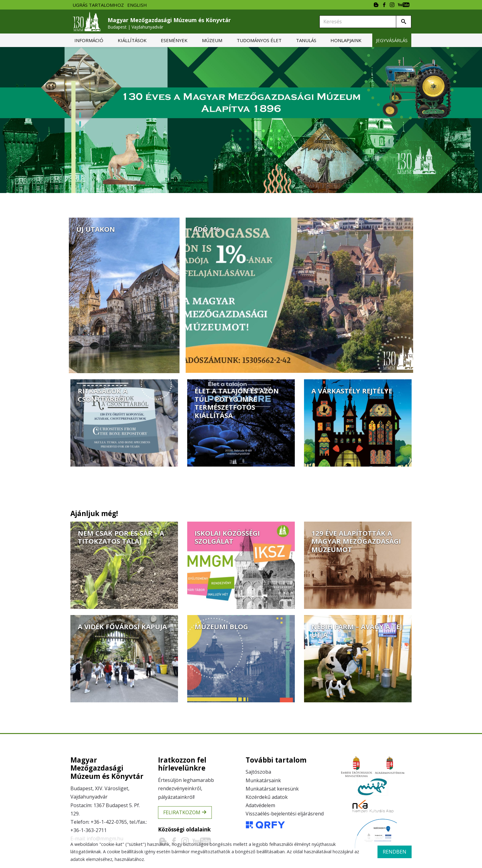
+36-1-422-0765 (109, 822)
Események (174, 40)
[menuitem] (89, 40)
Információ (89, 40)
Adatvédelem (260, 805)
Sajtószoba (258, 772)
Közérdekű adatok (267, 797)
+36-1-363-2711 (89, 830)
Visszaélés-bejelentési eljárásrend (285, 814)
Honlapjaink (346, 40)
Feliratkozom (185, 812)
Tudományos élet (259, 40)
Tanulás (306, 40)
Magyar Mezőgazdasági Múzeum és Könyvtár (169, 23)
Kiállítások (132, 40)
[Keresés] (358, 22)
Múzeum (212, 40)
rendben (395, 852)
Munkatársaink (263, 780)
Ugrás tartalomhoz (98, 5)
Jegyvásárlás (392, 40)
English (137, 5)
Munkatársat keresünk (272, 789)
